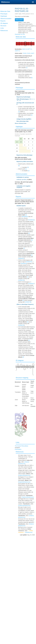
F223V (29, 53)
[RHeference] (22, 464)
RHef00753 (29, 262)
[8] (32, 78)
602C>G (25, 49)
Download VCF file (20, 34)
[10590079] (21, 280)
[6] (32, 240)
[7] (24, 248)
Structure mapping (22, 378)
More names (19, 20)
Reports (18, 197)
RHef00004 (25, 217)
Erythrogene (18, 449)
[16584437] (21, 258)
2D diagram (20, 360)
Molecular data (21, 37)
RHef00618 (24, 263)
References (20, 452)
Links (17, 442)
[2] (27, 68)
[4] (32, 115)
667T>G (30, 49)
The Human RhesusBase (21, 446)
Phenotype (19, 88)
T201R (24, 53)
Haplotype (19, 127)
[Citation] (27, 462)
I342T (32, 53)
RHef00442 (31, 220)
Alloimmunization (21, 174)
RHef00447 (31, 284)
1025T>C (17, 51)
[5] (19, 166)
